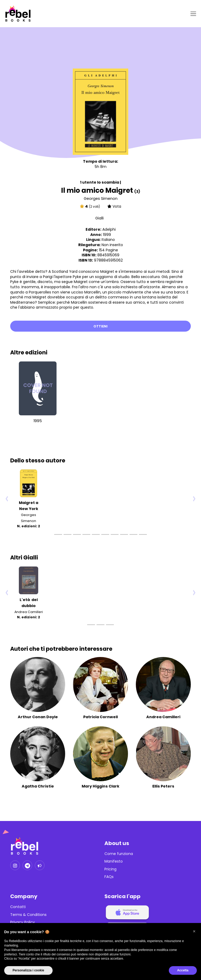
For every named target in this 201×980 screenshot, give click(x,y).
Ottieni (100, 326)
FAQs (109, 877)
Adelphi (109, 229)
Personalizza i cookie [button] (28, 970)
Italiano (108, 240)
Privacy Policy (23, 922)
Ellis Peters (163, 786)
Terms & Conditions (28, 915)
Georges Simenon (101, 199)
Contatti (18, 907)
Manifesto (114, 861)
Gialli (99, 218)
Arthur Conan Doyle (38, 717)
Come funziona (119, 854)
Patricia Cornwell (100, 717)
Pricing (110, 869)
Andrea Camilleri (29, 612)
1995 (38, 421)
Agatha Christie (38, 786)
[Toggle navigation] (192, 14)
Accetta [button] (183, 970)
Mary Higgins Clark (100, 786)
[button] (194, 931)
